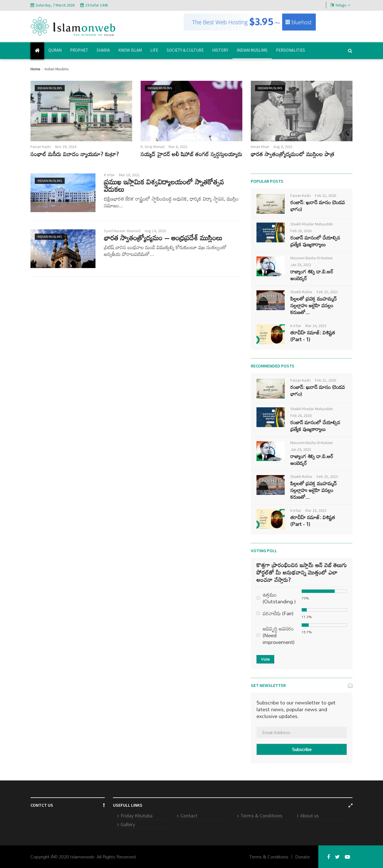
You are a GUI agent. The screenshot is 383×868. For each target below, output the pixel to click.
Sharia (103, 50)
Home (35, 69)
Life (154, 50)
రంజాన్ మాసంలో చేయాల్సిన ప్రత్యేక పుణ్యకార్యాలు (315, 241)
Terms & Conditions (261, 816)
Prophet (79, 50)
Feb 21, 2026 (326, 195)
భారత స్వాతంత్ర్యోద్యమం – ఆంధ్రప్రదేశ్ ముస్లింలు (163, 238)
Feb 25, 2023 (327, 292)
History (220, 50)
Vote (265, 659)
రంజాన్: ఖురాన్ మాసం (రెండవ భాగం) (318, 206)
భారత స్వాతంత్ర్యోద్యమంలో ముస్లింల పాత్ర (292, 154)
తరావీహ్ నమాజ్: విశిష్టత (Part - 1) (313, 336)
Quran (55, 50)
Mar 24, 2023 (316, 326)
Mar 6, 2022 (178, 147)
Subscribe (302, 749)
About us (310, 816)
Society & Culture (185, 50)
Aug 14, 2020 (155, 231)
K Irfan (109, 175)
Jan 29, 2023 (301, 265)
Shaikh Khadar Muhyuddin (312, 224)
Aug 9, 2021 (283, 147)
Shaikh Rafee (301, 292)
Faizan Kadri (41, 147)
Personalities (290, 50)
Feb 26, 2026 (301, 231)
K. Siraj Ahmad (153, 147)
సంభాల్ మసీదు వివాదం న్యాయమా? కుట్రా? (75, 154)
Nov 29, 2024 (66, 147)
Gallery (128, 824)
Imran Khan (260, 147)
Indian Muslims (252, 50)
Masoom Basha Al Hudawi (312, 258)
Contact (189, 816)
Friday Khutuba (137, 816)
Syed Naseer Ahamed (122, 231)
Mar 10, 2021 (129, 175)
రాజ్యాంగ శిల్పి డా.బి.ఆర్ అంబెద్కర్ (312, 275)
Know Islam (130, 50)
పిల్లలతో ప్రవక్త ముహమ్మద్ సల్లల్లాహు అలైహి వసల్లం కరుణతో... (314, 305)
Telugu (340, 5)
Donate (303, 857)
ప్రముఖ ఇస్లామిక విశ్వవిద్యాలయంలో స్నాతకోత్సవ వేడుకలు (164, 185)
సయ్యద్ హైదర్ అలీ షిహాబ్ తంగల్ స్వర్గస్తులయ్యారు (191, 154)
